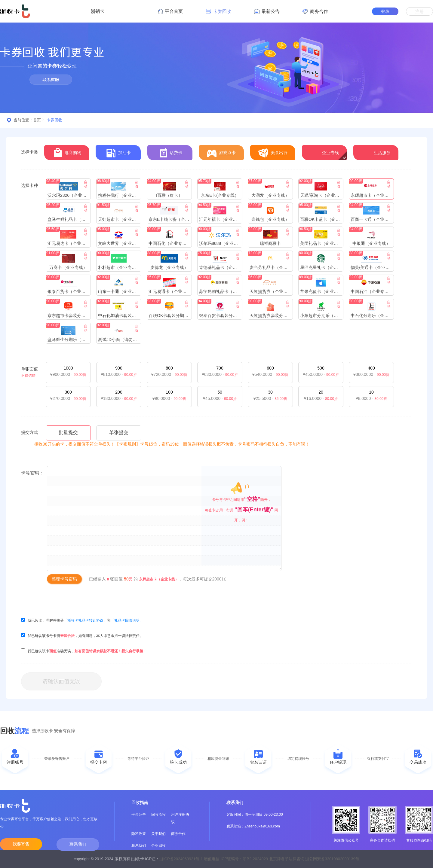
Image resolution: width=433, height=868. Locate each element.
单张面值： (32, 369)
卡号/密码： (32, 473)
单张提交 (119, 432)
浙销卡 (98, 11)
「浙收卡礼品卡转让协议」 (85, 620)
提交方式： (32, 432)
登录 (385, 11)
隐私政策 (139, 834)
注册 (419, 11)
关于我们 (158, 834)
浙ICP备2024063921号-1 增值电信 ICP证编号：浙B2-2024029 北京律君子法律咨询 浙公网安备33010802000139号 (259, 859)
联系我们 (78, 844)
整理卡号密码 (64, 579)
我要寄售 (21, 844)
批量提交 (68, 432)
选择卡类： (32, 152)
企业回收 (158, 845)
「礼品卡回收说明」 (127, 620)
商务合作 (178, 834)
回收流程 (158, 815)
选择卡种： (32, 185)
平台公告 (139, 815)
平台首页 (170, 11)
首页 (37, 120)
